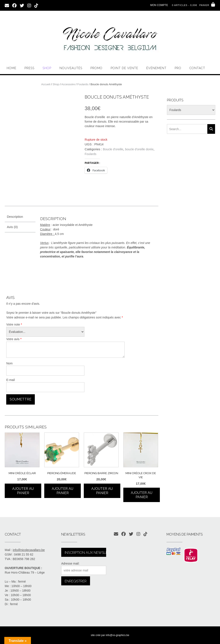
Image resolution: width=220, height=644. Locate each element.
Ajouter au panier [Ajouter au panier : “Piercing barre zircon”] (102, 491)
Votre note (14, 324)
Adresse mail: (70, 563)
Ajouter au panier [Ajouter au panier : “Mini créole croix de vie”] (142, 495)
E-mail (11, 380)
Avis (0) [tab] (12, 227)
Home (11, 68)
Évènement (156, 68)
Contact (197, 68)
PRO (178, 68)
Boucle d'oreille (113, 149)
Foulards (83, 84)
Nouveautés (71, 68)
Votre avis (14, 339)
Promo (96, 68)
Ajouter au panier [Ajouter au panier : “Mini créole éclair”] (23, 491)
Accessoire (68, 84)
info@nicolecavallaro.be (29, 550)
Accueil (46, 84)
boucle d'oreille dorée (139, 149)
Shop (47, 68)
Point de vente (124, 68)
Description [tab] (15, 217)
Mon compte (159, 5)
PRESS (29, 68)
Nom (9, 363)
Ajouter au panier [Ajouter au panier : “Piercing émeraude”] (63, 491)
